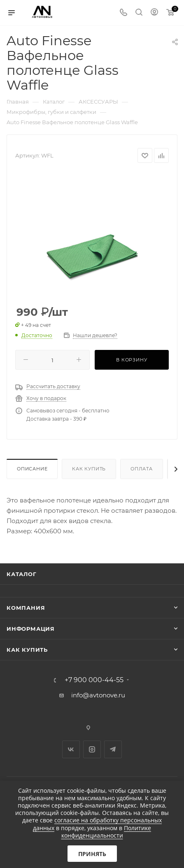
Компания (26, 608)
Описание (32, 469)
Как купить (89, 469)
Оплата (142, 469)
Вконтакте (71, 749)
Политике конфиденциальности (106, 832)
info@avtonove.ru (98, 695)
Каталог (22, 574)
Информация (31, 629)
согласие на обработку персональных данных (97, 824)
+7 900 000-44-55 (94, 680)
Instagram (92, 749)
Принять (92, 854)
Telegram (113, 749)
